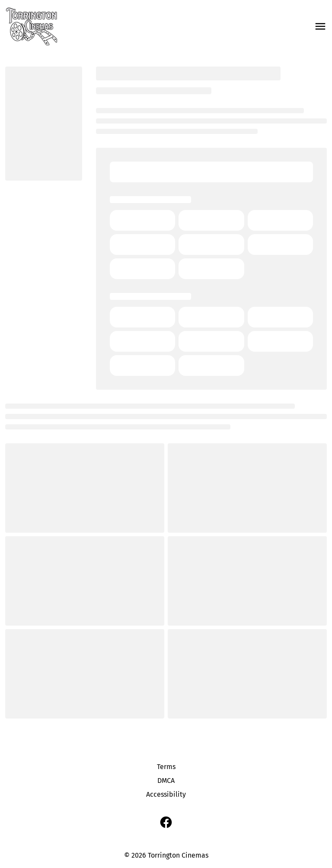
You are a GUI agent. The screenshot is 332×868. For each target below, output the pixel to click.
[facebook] (166, 822)
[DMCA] (166, 781)
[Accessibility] (166, 795)
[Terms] (166, 767)
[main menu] (320, 26)
